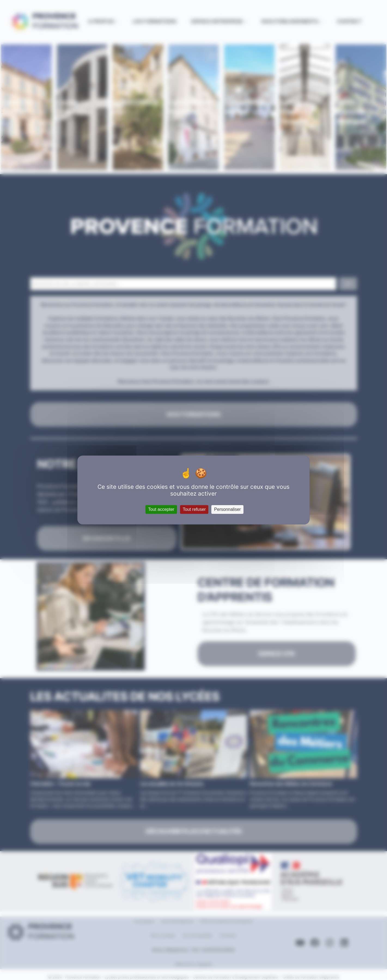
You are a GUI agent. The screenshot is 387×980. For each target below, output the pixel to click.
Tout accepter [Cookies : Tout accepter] (161, 509)
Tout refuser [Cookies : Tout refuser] (194, 509)
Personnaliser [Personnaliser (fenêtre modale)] (227, 509)
